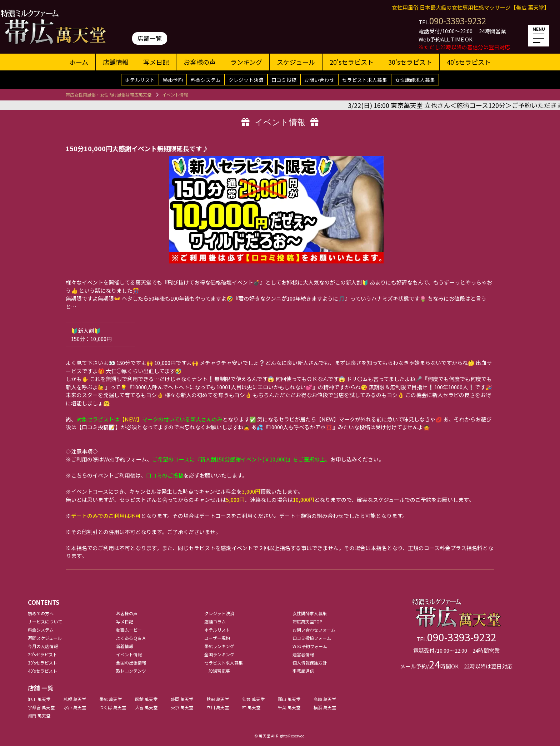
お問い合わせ (319, 80)
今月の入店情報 (43, 646)
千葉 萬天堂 (289, 707)
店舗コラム (215, 621)
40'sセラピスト (469, 62)
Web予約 (173, 80)
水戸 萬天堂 (75, 707)
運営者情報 (303, 654)
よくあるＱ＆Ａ (131, 638)
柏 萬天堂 (251, 707)
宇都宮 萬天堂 (41, 707)
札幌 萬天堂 (75, 699)
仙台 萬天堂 (253, 699)
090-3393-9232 (458, 21)
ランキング (246, 62)
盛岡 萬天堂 (182, 699)
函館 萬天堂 (146, 699)
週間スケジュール (45, 638)
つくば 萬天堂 (113, 707)
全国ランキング (219, 654)
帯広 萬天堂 (111, 699)
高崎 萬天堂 (325, 699)
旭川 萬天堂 (39, 699)
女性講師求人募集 (415, 80)
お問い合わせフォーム (314, 630)
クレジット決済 (246, 80)
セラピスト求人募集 (365, 80)
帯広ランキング (219, 646)
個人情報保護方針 (310, 663)
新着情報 (125, 646)
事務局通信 (303, 671)
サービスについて (45, 621)
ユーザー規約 (217, 638)
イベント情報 (129, 654)
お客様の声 (200, 62)
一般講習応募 (217, 671)
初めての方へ (41, 613)
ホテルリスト (140, 80)
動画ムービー (129, 630)
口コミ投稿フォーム (312, 638)
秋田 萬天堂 (218, 699)
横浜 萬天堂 (325, 707)
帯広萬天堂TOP (307, 621)
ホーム (79, 62)
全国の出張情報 (131, 663)
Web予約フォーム (310, 646)
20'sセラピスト (352, 62)
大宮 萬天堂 (146, 707)
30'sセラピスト (410, 62)
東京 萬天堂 (182, 707)
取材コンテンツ (131, 671)
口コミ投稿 (284, 80)
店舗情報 (116, 62)
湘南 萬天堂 (39, 715)
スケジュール (296, 62)
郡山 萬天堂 (289, 699)
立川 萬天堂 (218, 707)
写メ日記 (156, 62)
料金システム (206, 80)
